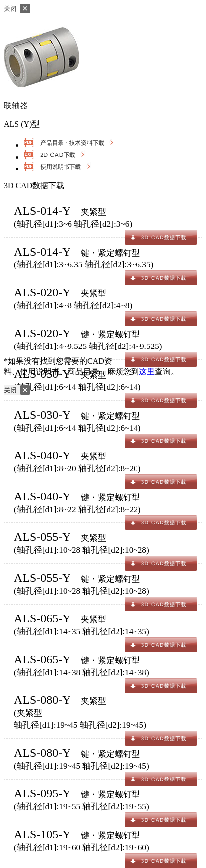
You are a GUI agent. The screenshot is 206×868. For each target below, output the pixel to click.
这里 (147, 372)
